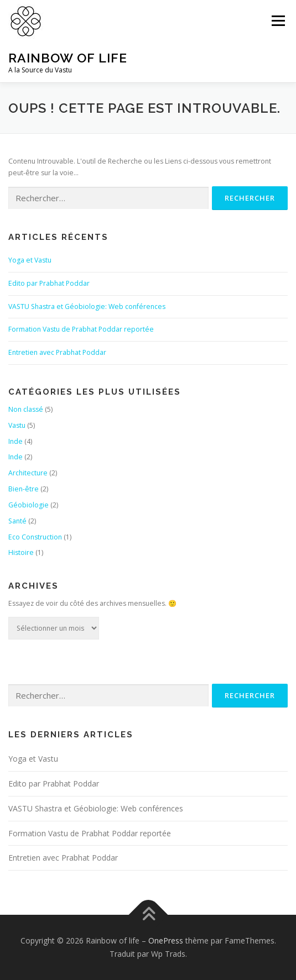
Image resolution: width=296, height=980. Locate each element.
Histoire (21, 552)
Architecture (28, 473)
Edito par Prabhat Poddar (49, 283)
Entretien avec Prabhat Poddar (57, 352)
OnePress (166, 940)
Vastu (17, 425)
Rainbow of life (68, 58)
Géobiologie (28, 505)
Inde (15, 441)
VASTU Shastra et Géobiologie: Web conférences (87, 306)
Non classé (26, 409)
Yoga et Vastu (30, 260)
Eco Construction (35, 537)
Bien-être (24, 489)
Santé (17, 521)
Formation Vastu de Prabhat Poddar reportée (81, 329)
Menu (277, 21)
